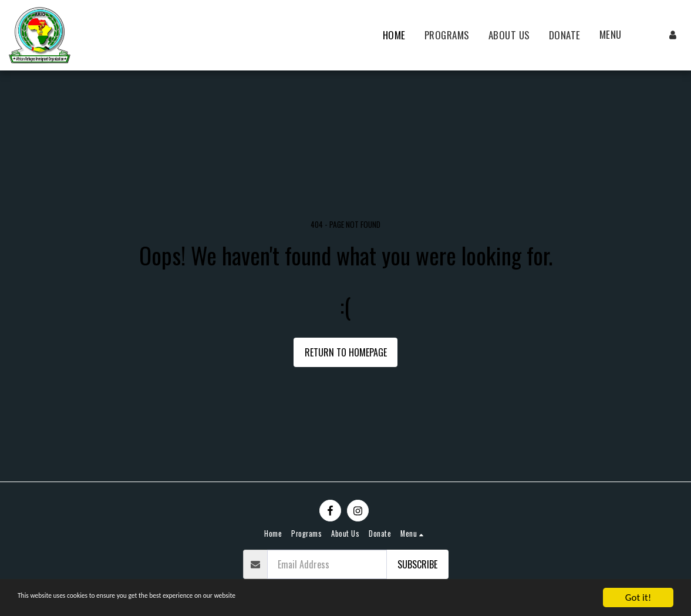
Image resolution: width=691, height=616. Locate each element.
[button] (617, 35)
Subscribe (417, 564)
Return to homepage (346, 352)
